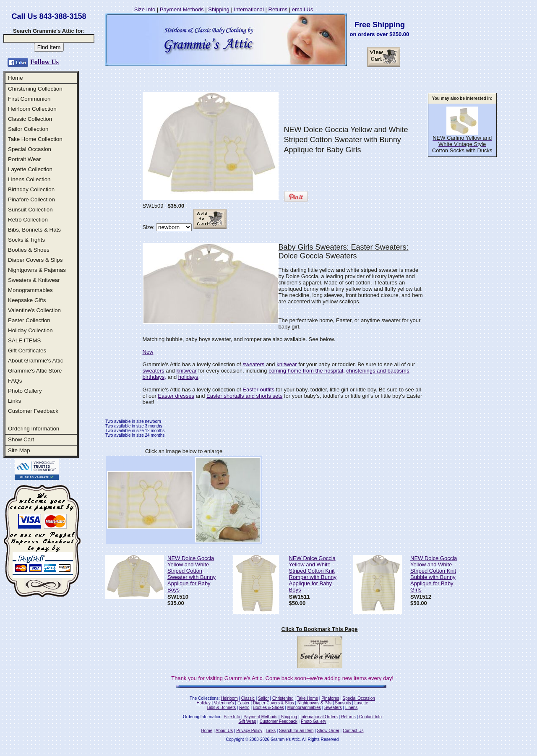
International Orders (319, 717)
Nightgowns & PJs (314, 703)
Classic (248, 698)
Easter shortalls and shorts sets (244, 396)
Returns (278, 9)
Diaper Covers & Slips (35, 260)
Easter (244, 703)
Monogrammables (30, 290)
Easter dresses (176, 396)
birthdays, (154, 377)
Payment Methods (182, 9)
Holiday (203, 703)
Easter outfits (258, 390)
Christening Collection (35, 89)
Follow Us (44, 62)
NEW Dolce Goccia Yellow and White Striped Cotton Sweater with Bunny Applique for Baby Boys (192, 574)
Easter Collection (29, 320)
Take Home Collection (35, 139)
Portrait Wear (24, 159)
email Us (303, 9)
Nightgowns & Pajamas (37, 270)
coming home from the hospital (306, 371)
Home (16, 78)
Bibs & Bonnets (222, 708)
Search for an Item (296, 731)
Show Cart (21, 439)
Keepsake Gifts (27, 300)
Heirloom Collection (32, 109)
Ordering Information (34, 429)
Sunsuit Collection (30, 210)
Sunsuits (343, 703)
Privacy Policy (249, 731)
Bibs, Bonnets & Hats (34, 230)
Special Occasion (30, 149)
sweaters (253, 364)
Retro (244, 708)
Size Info (144, 9)
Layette (361, 703)
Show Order (328, 731)
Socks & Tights (26, 240)
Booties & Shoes (29, 250)
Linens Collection (29, 179)
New (148, 352)
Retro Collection (28, 220)
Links (14, 401)
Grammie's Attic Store (35, 371)
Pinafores (330, 698)
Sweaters (333, 708)
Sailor (263, 698)
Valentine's (224, 703)
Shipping (219, 9)
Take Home (307, 698)
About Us (224, 731)
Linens (351, 708)
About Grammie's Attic (35, 361)
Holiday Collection (30, 330)
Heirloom (229, 698)
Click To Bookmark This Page (320, 629)
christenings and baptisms (378, 371)
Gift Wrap (248, 721)
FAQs (15, 381)
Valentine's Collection (34, 310)
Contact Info (370, 717)
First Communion (29, 99)
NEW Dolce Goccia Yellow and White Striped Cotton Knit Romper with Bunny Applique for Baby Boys (313, 574)
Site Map (19, 450)
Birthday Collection (31, 189)
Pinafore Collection (31, 199)
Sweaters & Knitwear (34, 280)
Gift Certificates (27, 351)
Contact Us (353, 731)
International (249, 9)
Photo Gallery (25, 391)
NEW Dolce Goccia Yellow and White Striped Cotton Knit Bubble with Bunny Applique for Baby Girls (434, 574)
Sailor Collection (28, 129)
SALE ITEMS (25, 340)
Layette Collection (30, 169)
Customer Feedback (33, 411)
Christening (283, 698)
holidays (188, 377)
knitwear (287, 364)
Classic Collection (30, 119)
